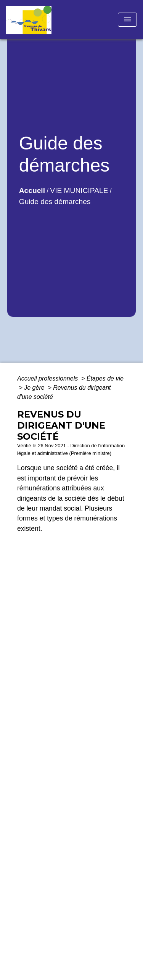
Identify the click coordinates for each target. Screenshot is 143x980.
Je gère (35, 388)
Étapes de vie (105, 378)
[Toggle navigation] (127, 20)
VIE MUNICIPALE (79, 190)
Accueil (32, 190)
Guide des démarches (55, 202)
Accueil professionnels (48, 378)
